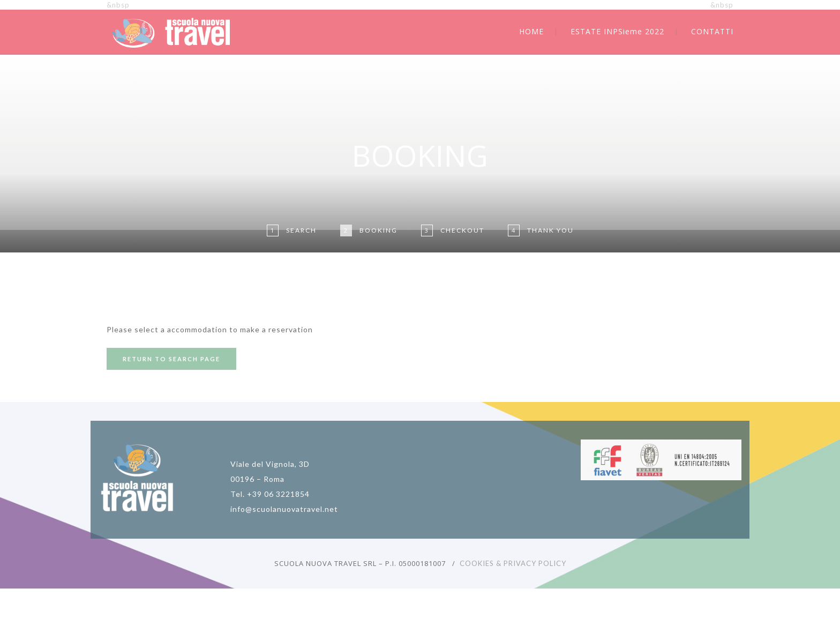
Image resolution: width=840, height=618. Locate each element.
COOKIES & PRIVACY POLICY (513, 563)
